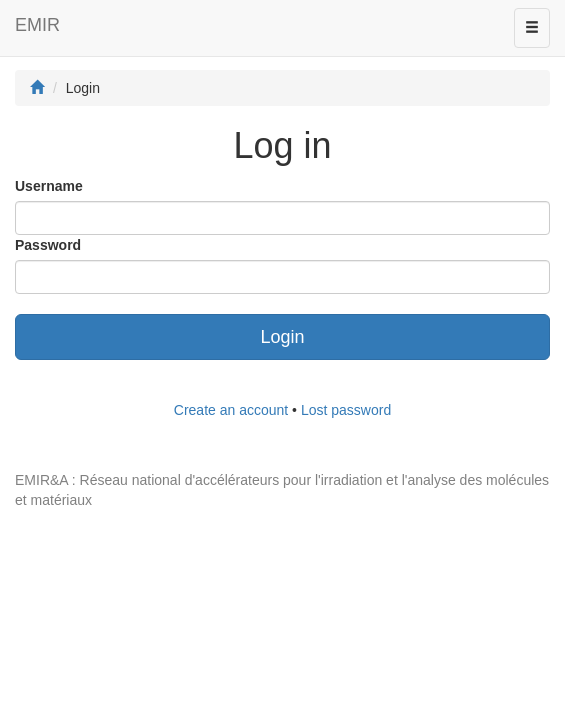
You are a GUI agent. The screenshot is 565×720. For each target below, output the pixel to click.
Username (49, 186)
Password (48, 245)
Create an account (231, 410)
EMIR (37, 25)
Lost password (346, 410)
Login (282, 337)
